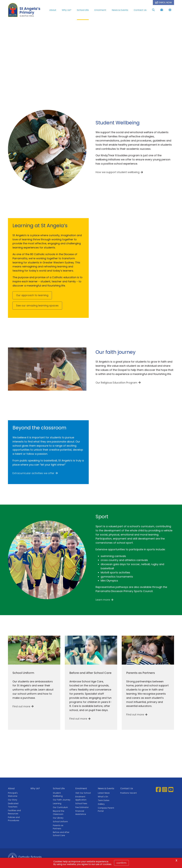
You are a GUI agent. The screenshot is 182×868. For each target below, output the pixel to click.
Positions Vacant (129, 793)
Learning (57, 803)
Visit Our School (83, 793)
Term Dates (104, 800)
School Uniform (60, 822)
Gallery (101, 804)
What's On (103, 797)
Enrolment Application (81, 798)
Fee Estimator (82, 807)
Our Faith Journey (62, 800)
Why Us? (67, 10)
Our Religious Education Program (116, 383)
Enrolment (100, 10)
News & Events (120, 10)
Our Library (58, 818)
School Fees (81, 803)
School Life (83, 10)
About (53, 10)
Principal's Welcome (13, 794)
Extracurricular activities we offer (33, 473)
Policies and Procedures (14, 819)
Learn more (103, 600)
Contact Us (140, 10)
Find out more (21, 706)
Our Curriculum (60, 807)
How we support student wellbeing (118, 172)
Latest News (104, 793)
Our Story (13, 800)
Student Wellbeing (58, 794)
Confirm (121, 863)
